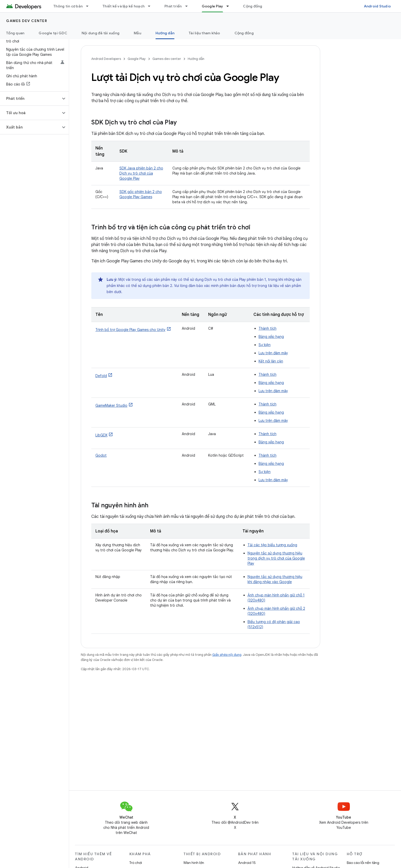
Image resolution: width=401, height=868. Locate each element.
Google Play (137, 59)
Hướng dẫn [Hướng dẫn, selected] (165, 33)
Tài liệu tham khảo (204, 33)
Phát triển (173, 6)
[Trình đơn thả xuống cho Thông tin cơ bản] (90, 6)
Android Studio (377, 6)
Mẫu (137, 33)
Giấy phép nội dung (227, 655)
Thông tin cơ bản (68, 6)
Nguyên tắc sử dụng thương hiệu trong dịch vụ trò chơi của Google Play (276, 558)
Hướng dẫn (196, 59)
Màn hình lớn (194, 863)
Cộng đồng (253, 6)
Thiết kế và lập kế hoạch (124, 6)
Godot (101, 455)
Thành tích (268, 328)
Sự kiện (265, 345)
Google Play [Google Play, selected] (213, 6)
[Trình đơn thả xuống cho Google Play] (230, 6)
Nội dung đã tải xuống (101, 33)
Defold (101, 376)
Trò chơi (136, 863)
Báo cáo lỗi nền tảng (363, 863)
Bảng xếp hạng (271, 337)
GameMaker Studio (111, 405)
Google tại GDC (53, 33)
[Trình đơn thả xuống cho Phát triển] (189, 6)
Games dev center (27, 21)
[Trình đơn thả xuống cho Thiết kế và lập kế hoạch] (151, 6)
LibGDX (101, 435)
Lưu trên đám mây (273, 353)
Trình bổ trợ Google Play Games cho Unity (130, 330)
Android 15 (247, 863)
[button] (30, 99)
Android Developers (106, 59)
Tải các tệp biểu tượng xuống (272, 545)
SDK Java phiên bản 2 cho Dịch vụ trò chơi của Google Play (141, 173)
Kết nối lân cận (271, 361)
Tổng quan (15, 33)
